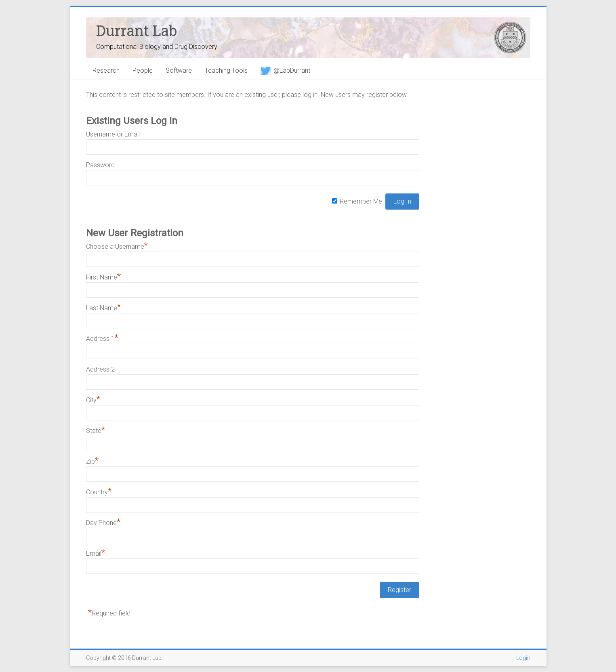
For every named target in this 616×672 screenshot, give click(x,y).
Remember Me (361, 201)
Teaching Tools (226, 70)
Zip (92, 461)
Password (100, 165)
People (143, 70)
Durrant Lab (137, 30)
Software (179, 70)
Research (106, 70)
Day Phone (103, 523)
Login (523, 658)
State (96, 431)
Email (96, 553)
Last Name (103, 308)
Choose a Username (117, 247)
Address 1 (102, 339)
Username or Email (113, 134)
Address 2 (100, 369)
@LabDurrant (285, 70)
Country (99, 492)
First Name (103, 277)
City (93, 400)
